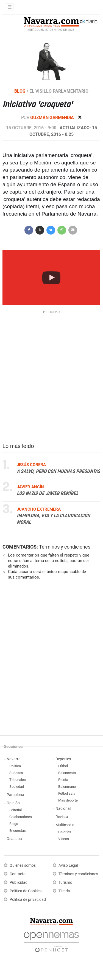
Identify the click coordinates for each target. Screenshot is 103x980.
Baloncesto (67, 773)
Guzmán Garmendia (53, 118)
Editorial (16, 810)
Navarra (14, 759)
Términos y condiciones (65, 547)
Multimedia (65, 825)
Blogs (14, 824)
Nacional (63, 809)
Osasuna (14, 839)
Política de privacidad (28, 900)
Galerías (65, 832)
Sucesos (16, 773)
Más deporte (68, 800)
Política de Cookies (26, 891)
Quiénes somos (23, 865)
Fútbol (63, 766)
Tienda (64, 891)
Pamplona (15, 795)
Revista (62, 817)
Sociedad (17, 787)
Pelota (63, 780)
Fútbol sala (67, 793)
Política (15, 766)
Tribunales (18, 780)
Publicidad (19, 883)
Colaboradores (21, 817)
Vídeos (64, 839)
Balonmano (67, 787)
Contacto (18, 874)
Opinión (13, 803)
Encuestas (18, 831)
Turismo (65, 883)
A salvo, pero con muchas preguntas (59, 472)
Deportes (63, 759)
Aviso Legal (68, 865)
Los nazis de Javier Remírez (47, 494)
